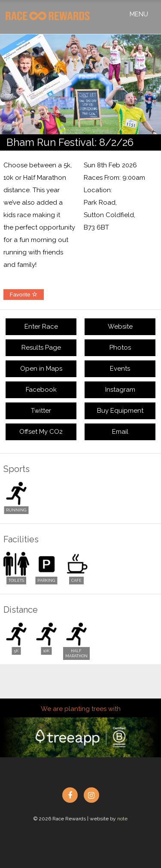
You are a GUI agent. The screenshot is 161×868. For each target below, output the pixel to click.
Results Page (41, 348)
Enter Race (41, 327)
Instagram (120, 390)
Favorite (24, 295)
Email (120, 432)
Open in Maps (41, 369)
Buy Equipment (120, 411)
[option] (80, 84)
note (122, 819)
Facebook (41, 390)
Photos (120, 348)
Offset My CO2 (41, 432)
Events (120, 369)
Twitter (41, 411)
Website (120, 327)
